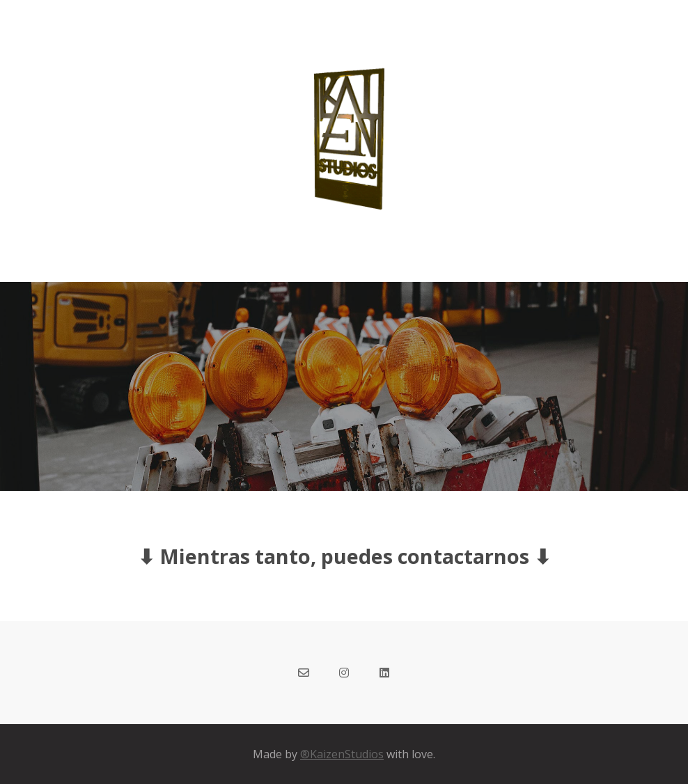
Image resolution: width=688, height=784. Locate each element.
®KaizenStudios (342, 754)
